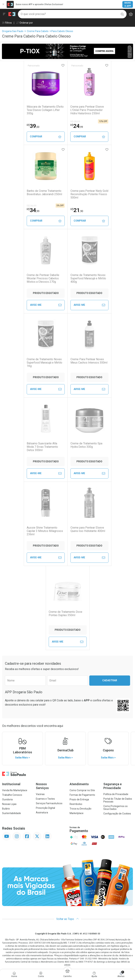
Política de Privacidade (116, 794)
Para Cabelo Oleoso (62, 31)
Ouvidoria (7, 799)
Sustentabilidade (12, 813)
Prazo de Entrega (79, 799)
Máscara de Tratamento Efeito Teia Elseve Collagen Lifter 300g (45, 110)
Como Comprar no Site (82, 790)
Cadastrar (110, 680)
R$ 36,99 (32, 206)
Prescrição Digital (45, 808)
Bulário (6, 809)
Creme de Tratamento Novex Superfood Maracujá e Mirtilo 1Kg (44, 363)
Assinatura (42, 812)
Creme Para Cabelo (38, 31)
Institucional (11, 784)
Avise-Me (46, 305)
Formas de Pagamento (82, 795)
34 (33, 210)
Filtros (7, 23)
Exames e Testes (45, 799)
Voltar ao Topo (68, 919)
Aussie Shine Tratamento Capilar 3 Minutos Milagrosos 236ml (45, 531)
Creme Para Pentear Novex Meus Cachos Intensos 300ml (89, 361)
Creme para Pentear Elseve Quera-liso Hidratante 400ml (88, 529)
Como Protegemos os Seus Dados (115, 808)
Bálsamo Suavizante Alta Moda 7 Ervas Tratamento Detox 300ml (42, 447)
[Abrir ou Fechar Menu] (4, 14)
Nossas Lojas (9, 804)
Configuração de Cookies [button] (117, 814)
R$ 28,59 (75, 122)
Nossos (51, 786)
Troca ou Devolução (81, 809)
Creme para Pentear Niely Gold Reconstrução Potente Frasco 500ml (89, 194)
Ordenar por (25, 23)
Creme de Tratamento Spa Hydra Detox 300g (86, 445)
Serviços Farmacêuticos (49, 803)
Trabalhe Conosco (12, 795)
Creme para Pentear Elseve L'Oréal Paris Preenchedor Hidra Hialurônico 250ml (87, 110)
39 (33, 126)
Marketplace (77, 813)
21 (77, 210)
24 (77, 126)
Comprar (46, 137)
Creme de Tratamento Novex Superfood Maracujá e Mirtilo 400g (88, 278)
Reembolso (76, 804)
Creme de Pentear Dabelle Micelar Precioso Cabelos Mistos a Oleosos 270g (43, 278)
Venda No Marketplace (15, 790)
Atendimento (79, 784)
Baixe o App (128, 4)
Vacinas (40, 794)
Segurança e (118, 786)
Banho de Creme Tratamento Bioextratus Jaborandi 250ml (44, 193)
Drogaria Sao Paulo (13, 31)
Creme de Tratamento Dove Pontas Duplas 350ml (65, 613)
